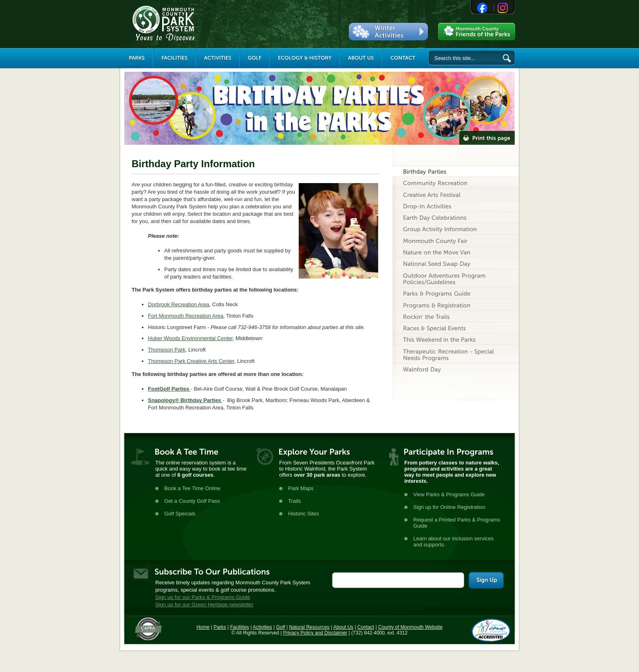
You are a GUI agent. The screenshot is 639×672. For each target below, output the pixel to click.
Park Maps (301, 488)
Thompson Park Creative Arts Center (191, 361)
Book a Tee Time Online (192, 488)
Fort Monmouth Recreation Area (186, 316)
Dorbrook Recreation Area (178, 304)
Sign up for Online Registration (449, 507)
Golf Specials (180, 514)
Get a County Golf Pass (192, 501)
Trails (294, 501)
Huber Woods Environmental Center (190, 338)
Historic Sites (304, 514)
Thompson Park (167, 350)
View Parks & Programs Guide (449, 494)
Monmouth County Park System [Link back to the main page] (188, 23)
